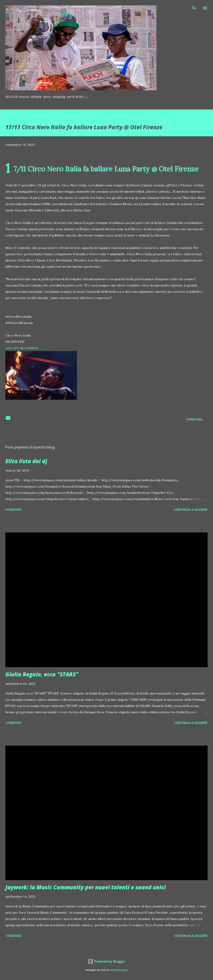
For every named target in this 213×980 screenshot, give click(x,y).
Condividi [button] (194, 419)
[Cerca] (194, 8)
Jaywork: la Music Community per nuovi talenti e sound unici (86, 887)
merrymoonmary (118, 970)
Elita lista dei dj (26, 461)
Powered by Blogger (106, 961)
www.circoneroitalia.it (22, 348)
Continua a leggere (191, 510)
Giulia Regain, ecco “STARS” (42, 674)
